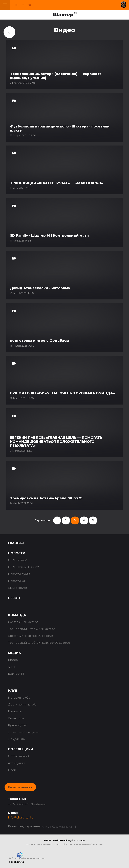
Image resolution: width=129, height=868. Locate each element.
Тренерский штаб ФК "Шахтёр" (31, 629)
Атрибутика (17, 763)
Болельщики (21, 749)
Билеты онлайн (20, 787)
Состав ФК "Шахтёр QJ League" (31, 636)
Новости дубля (19, 574)
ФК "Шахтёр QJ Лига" (24, 567)
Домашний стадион (23, 732)
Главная (16, 543)
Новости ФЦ (17, 581)
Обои (12, 770)
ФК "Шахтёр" (17, 560)
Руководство (18, 725)
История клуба (19, 698)
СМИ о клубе (18, 588)
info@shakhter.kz (21, 817)
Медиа (14, 653)
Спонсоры (16, 718)
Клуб (13, 691)
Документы (17, 739)
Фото (12, 667)
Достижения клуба (22, 704)
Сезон (14, 598)
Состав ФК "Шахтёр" (23, 622)
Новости (17, 553)
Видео (13, 660)
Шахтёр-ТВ (16, 674)
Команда (17, 615)
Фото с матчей (19, 756)
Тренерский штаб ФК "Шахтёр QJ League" (40, 643)
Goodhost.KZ (16, 862)
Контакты (15, 711)
